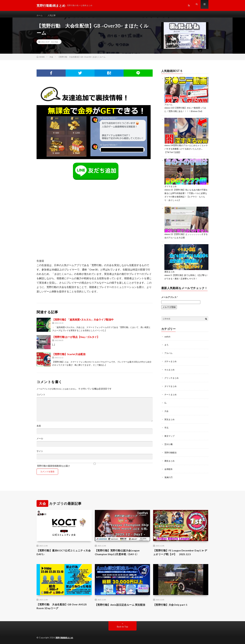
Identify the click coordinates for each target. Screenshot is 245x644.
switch (168, 337)
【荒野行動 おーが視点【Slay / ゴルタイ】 (76, 340)
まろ (167, 345)
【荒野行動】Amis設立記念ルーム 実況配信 (122, 605)
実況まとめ (170, 418)
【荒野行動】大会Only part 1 (172, 603)
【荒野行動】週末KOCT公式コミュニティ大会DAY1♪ (64, 551)
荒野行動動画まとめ (65, 637)
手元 (167, 426)
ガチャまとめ (171, 361)
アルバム (169, 107)
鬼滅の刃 (169, 475)
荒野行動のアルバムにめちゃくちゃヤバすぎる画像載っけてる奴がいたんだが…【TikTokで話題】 (186, 151)
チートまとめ (171, 394)
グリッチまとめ (172, 378)
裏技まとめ (170, 272)
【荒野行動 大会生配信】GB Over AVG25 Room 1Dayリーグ (60, 605)
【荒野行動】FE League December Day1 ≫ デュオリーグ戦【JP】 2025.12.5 (180, 551)
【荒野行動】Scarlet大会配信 (69, 357)
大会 (56, 45)
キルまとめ (170, 369)
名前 (39, 429)
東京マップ (170, 434)
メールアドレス (170, 297)
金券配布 (169, 467)
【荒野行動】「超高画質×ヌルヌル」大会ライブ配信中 (83, 322)
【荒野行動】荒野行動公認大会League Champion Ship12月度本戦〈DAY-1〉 (120, 551)
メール (40, 441)
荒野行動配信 (171, 451)
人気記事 (52, 16)
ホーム (40, 16)
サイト (40, 454)
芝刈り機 (169, 443)
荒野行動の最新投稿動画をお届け (95, 468)
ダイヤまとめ (171, 188)
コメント (41, 397)
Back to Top (123, 626)
